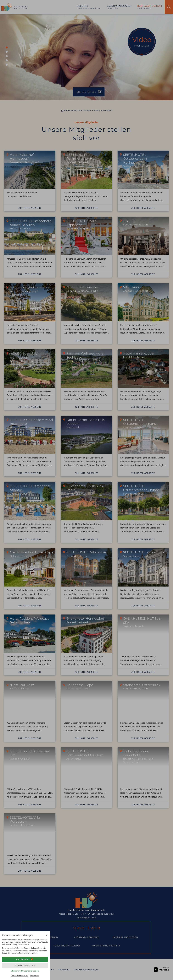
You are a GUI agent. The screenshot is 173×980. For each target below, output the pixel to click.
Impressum (35, 976)
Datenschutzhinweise (19, 976)
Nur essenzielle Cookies (25, 966)
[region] (25, 946)
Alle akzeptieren (25, 959)
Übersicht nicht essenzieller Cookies (25, 971)
